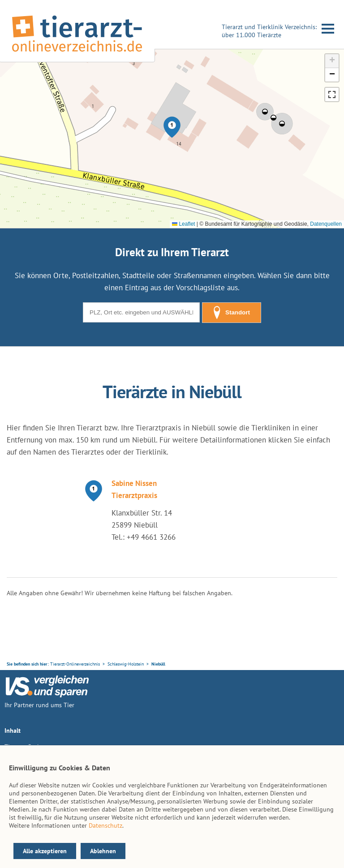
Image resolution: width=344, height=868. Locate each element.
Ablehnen (103, 851)
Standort (232, 313)
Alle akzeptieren (45, 851)
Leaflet (183, 224)
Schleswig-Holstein (126, 664)
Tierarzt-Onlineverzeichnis (75, 664)
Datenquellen (326, 224)
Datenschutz (105, 825)
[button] (172, 127)
